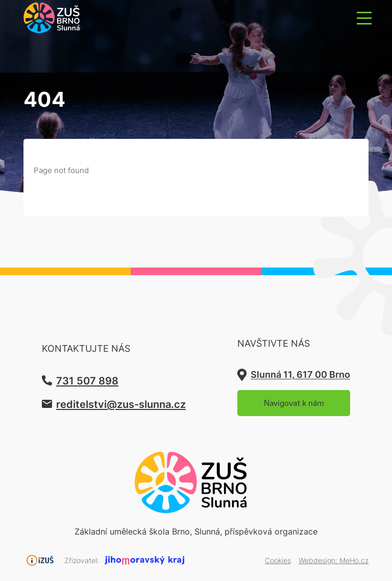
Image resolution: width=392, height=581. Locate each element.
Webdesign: (334, 560)
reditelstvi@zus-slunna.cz (121, 404)
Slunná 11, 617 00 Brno (300, 374)
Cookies (278, 560)
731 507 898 (87, 380)
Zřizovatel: (82, 560)
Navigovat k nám (294, 403)
